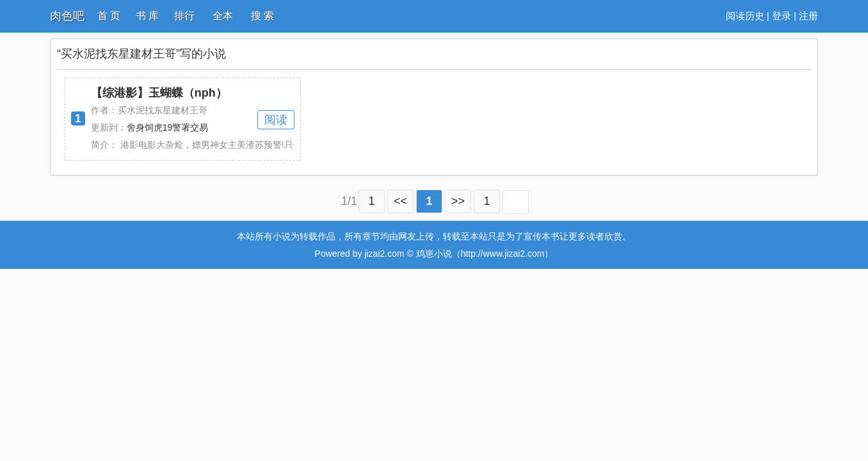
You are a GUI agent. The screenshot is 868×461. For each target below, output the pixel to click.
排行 (184, 16)
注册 (808, 16)
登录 (782, 16)
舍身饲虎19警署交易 (168, 127)
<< (400, 201)
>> (458, 201)
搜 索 (262, 16)
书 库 (147, 16)
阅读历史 (745, 16)
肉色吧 (67, 16)
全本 (223, 16)
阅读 (276, 120)
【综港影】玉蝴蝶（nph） (159, 93)
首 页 (109, 16)
